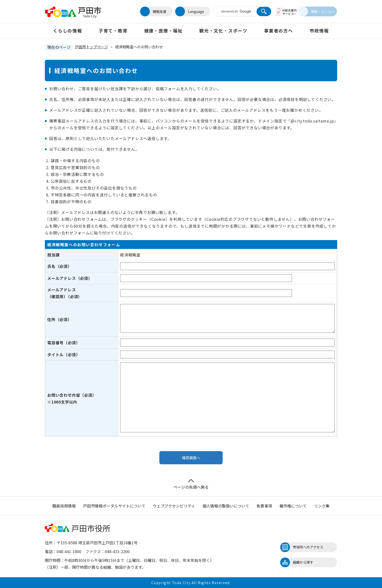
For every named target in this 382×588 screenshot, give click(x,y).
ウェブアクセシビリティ (174, 506)
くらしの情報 (68, 30)
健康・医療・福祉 (163, 30)
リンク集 (322, 506)
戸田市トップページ (91, 47)
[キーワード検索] (231, 11)
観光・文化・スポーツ (223, 30)
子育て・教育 (113, 30)
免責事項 (264, 506)
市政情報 (319, 30)
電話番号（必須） (64, 343)
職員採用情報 (64, 506)
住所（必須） (60, 319)
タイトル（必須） (64, 355)
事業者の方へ (279, 30)
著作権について (293, 506)
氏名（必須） (60, 266)
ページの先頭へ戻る (191, 484)
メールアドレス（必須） (70, 278)
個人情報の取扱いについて (226, 506)
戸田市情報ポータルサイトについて (114, 506)
